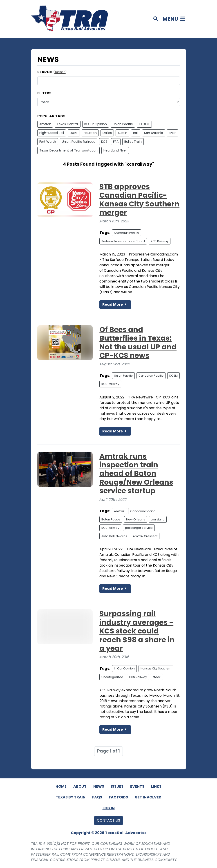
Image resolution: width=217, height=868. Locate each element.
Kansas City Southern (156, 668)
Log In (109, 808)
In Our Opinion (96, 124)
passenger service (139, 528)
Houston (90, 133)
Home (61, 786)
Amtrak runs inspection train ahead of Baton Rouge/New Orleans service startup (136, 474)
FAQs (97, 797)
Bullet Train (133, 142)
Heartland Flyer (115, 150)
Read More (115, 304)
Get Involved (148, 797)
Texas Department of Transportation (68, 150)
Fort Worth (48, 142)
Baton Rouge (111, 519)
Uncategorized (112, 677)
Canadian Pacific (126, 233)
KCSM (173, 376)
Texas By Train (71, 797)
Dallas (107, 133)
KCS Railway (160, 241)
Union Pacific (123, 124)
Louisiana (158, 519)
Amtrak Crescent (145, 536)
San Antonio (154, 133)
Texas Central (68, 124)
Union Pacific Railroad (79, 142)
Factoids (118, 797)
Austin (122, 133)
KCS (104, 142)
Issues (117, 786)
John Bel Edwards (114, 536)
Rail (136, 133)
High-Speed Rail (52, 133)
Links (156, 786)
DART (74, 133)
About (80, 786)
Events (137, 786)
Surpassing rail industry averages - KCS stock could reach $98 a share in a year (137, 631)
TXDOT (144, 124)
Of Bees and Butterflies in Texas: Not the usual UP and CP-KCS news (138, 342)
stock (157, 677)
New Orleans (136, 519)
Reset (60, 72)
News (99, 786)
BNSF (172, 133)
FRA (116, 142)
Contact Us (108, 820)
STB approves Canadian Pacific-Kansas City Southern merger (139, 199)
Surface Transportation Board (123, 241)
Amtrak (45, 124)
